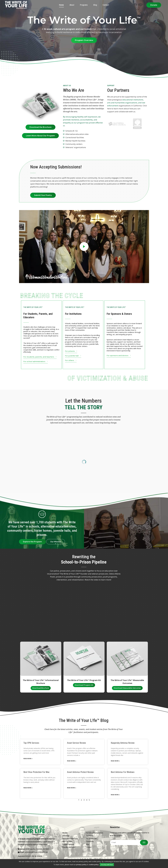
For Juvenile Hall (91, 839)
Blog (88, 844)
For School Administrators (95, 833)
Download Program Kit (84, 685)
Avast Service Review (76, 743)
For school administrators (36, 362)
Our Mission (56, 542)
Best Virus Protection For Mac (36, 772)
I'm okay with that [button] (107, 865)
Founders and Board (69, 847)
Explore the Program (32, 542)
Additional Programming (70, 839)
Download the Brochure (40, 127)
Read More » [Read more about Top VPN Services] (28, 759)
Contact (89, 847)
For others (71, 361)
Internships (66, 836)
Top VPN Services (31, 743)
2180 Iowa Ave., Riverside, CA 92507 (38, 849)
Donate (154, 5)
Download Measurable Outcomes (127, 688)
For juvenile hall (73, 356)
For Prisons (90, 836)
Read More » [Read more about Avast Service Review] (72, 761)
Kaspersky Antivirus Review (123, 743)
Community (90, 841)
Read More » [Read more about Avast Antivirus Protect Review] (72, 788)
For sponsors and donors (119, 356)
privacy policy (81, 865)
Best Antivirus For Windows (123, 772)
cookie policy (94, 865)
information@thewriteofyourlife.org (36, 852)
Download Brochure (41, 688)
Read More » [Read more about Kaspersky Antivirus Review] (115, 761)
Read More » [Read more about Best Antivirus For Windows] (115, 795)
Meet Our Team (67, 841)
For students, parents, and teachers (40, 357)
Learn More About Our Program (40, 136)
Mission (65, 833)
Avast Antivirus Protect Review (80, 772)
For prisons (71, 351)
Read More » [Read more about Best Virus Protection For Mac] (28, 788)
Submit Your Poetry (43, 195)
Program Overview (84, 40)
